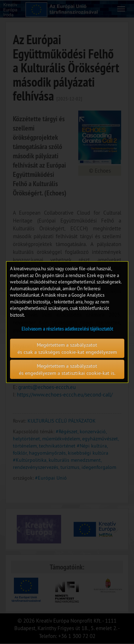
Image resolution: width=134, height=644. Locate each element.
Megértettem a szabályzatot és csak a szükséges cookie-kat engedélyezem (67, 348)
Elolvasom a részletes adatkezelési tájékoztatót (67, 328)
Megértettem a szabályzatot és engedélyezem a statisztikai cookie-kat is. (67, 369)
